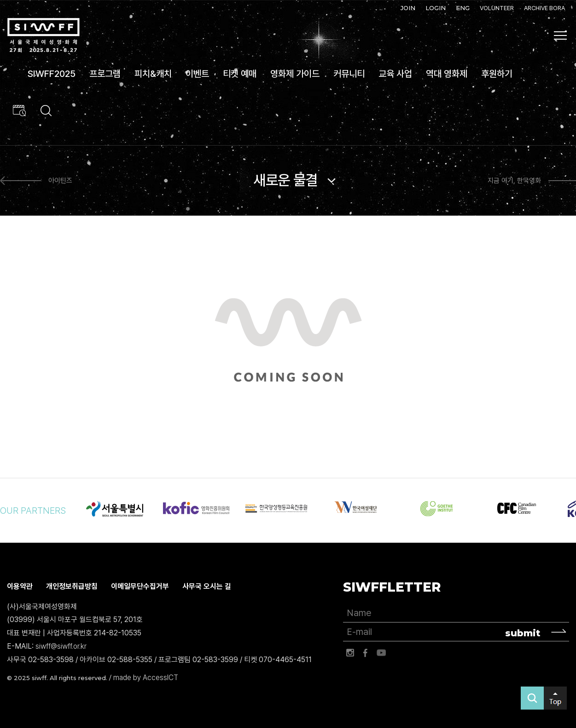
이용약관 (20, 586)
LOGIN (436, 8)
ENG (463, 8)
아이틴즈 (60, 181)
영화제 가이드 (295, 74)
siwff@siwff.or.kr (61, 646)
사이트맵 (560, 35)
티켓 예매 (240, 74)
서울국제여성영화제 (43, 35)
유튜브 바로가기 (381, 653)
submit (523, 633)
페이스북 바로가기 (366, 653)
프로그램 (105, 74)
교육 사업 (395, 74)
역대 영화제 (447, 74)
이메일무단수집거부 (140, 586)
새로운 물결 (285, 180)
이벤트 (197, 74)
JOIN (408, 8)
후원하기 (497, 74)
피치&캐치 (153, 74)
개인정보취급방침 (72, 586)
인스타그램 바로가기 (350, 653)
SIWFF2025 (52, 74)
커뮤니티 (349, 74)
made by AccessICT (146, 678)
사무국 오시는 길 (207, 586)
